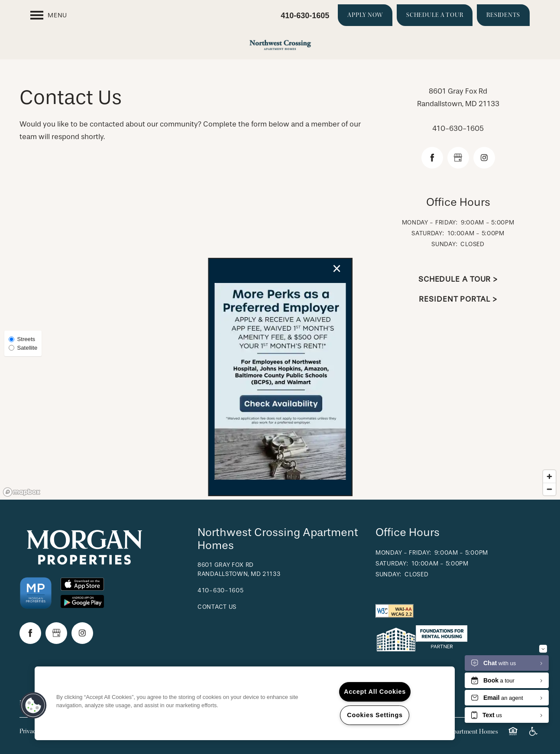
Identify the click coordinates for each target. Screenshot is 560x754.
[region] (245, 703)
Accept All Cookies (375, 692)
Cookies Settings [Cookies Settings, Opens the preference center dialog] (375, 715)
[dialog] (280, 377)
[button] (33, 705)
